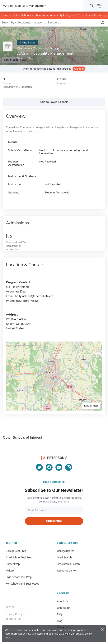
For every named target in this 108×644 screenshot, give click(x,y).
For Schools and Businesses (22, 584)
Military (10, 571)
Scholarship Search (68, 564)
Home (5, 15)
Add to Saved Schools (54, 102)
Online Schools (22, 15)
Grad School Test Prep (19, 557)
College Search (66, 551)
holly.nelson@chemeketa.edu (35, 296)
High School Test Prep (19, 577)
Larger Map (91, 406)
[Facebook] (49, 467)
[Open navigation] (99, 6)
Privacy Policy (14, 614)
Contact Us (64, 608)
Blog (60, 621)
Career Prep (13, 564)
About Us (62, 601)
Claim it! (79, 69)
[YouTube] (59, 467)
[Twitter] (39, 467)
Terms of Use (13, 619)
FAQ (59, 614)
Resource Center (67, 571)
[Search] (92, 6)
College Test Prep (16, 551)
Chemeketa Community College (53, 15)
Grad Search (64, 557)
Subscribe (54, 521)
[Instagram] (69, 467)
